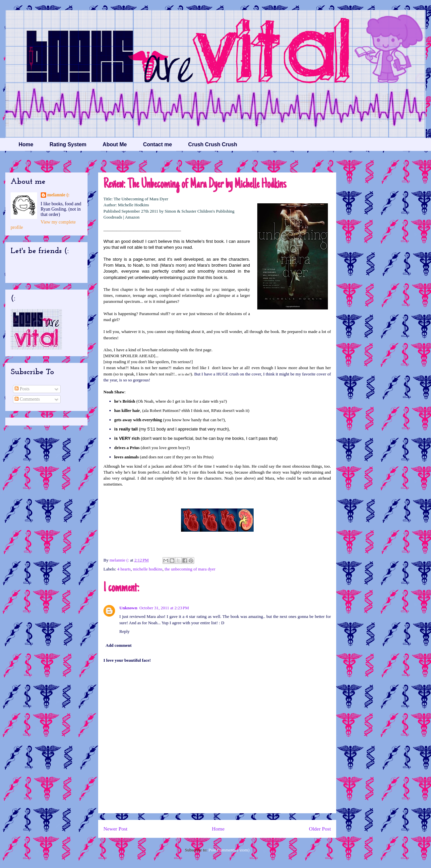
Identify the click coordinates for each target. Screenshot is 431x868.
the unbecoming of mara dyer (190, 569)
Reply (124, 631)
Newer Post (115, 829)
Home (26, 144)
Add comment (119, 645)
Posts (22, 389)
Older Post (320, 829)
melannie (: (120, 560)
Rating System (68, 144)
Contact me (157, 144)
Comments (27, 399)
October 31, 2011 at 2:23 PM (164, 608)
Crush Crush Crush (213, 144)
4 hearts (124, 569)
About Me (115, 144)
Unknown (128, 608)
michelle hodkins (148, 569)
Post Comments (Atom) (229, 850)
